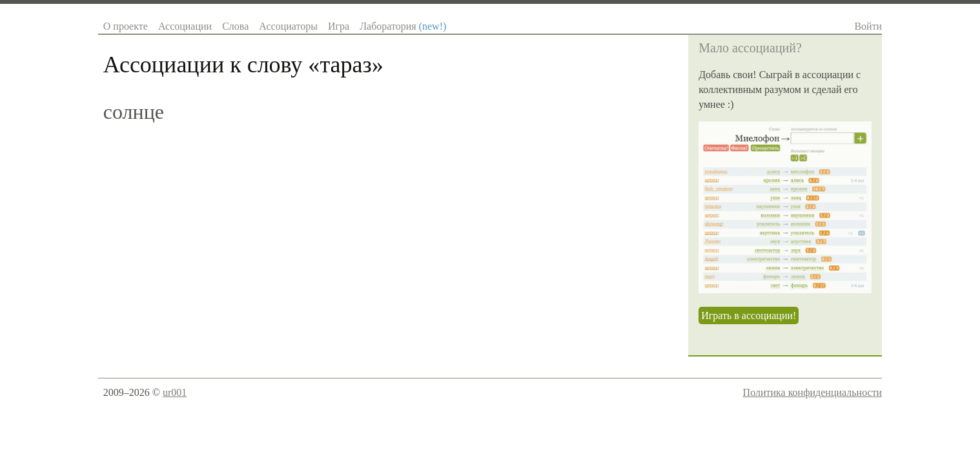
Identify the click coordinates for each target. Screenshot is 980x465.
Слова (235, 26)
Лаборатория (403, 26)
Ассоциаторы (288, 26)
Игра (339, 26)
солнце (134, 112)
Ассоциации (185, 26)
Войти (868, 26)
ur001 (175, 392)
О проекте (126, 26)
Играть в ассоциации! (749, 315)
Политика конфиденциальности (813, 392)
